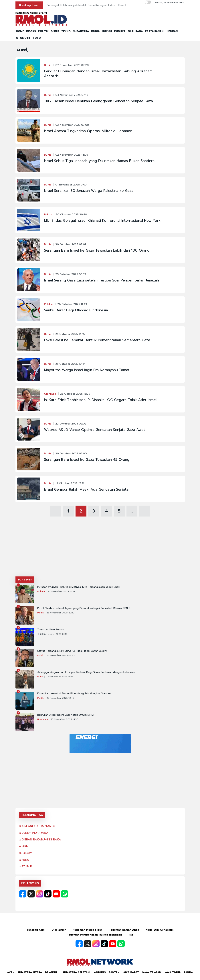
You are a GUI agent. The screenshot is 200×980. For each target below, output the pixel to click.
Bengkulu (52, 972)
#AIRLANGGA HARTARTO (37, 826)
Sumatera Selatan (76, 972)
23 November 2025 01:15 (54, 634)
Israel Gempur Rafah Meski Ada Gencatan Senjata (86, 489)
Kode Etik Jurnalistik (160, 930)
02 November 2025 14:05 (72, 155)
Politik (48, 215)
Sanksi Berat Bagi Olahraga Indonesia (76, 310)
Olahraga (50, 394)
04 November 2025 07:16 (72, 95)
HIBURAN (172, 31)
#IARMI (24, 846)
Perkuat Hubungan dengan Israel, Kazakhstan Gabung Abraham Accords (98, 73)
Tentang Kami (36, 930)
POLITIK (43, 31)
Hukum (41, 591)
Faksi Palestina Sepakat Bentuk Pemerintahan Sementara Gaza (97, 340)
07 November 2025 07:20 (72, 65)
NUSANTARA (81, 31)
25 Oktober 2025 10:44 (71, 364)
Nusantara (43, 719)
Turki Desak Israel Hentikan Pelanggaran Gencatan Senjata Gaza (98, 101)
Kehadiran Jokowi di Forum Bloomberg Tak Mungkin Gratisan (74, 694)
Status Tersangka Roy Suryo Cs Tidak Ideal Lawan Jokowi (72, 651)
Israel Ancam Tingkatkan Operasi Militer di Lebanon (88, 131)
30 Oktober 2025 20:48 (71, 215)
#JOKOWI (26, 853)
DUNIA (95, 31)
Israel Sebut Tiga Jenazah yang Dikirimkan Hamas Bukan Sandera (99, 161)
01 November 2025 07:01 (71, 185)
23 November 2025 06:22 (61, 655)
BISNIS (55, 31)
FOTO (37, 38)
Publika (49, 304)
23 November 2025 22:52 (60, 613)
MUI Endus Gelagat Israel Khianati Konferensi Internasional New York (102, 220)
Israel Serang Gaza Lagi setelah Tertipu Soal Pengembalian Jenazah (101, 280)
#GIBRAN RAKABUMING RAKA (40, 840)
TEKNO (66, 31)
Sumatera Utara (30, 972)
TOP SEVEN (25, 580)
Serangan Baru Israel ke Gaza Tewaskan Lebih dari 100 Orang (97, 250)
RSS (131, 935)
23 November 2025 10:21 (61, 591)
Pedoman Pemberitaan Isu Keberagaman (94, 935)
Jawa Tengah (152, 972)
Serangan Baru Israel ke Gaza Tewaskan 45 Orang (87, 459)
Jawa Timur (172, 972)
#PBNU (24, 860)
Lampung (99, 972)
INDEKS (31, 31)
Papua (188, 972)
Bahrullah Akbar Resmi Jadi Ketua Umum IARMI (66, 715)
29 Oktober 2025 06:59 (71, 274)
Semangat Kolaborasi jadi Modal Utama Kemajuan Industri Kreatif (87, 5)
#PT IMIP (26, 866)
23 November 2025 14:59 (60, 677)
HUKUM (107, 31)
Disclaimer (59, 930)
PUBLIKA (120, 31)
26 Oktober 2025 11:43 (72, 304)
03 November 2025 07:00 (72, 125)
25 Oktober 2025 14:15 (70, 334)
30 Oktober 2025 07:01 (71, 244)
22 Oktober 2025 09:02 (71, 424)
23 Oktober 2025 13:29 (75, 394)
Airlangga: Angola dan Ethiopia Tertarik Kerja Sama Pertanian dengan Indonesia (86, 672)
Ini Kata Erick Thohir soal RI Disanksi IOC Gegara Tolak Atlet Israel (100, 400)
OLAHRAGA (135, 31)
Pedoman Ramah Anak (124, 930)
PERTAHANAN (154, 31)
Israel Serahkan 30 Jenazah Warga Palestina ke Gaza (89, 191)
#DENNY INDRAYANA (34, 833)
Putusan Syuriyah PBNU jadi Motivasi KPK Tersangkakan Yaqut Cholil (79, 587)
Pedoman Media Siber (87, 930)
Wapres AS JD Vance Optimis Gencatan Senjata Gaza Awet (95, 430)
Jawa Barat (131, 972)
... (132, 511)
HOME (20, 31)
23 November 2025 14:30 (64, 719)
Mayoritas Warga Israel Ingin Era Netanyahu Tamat (87, 370)
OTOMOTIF (23, 38)
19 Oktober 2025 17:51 (70, 483)
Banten (114, 972)
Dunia (48, 65)
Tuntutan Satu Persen (51, 630)
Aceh (11, 972)
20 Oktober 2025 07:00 (71, 454)
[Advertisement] (100, 549)
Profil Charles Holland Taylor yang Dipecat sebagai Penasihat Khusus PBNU (83, 608)
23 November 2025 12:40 (60, 698)
